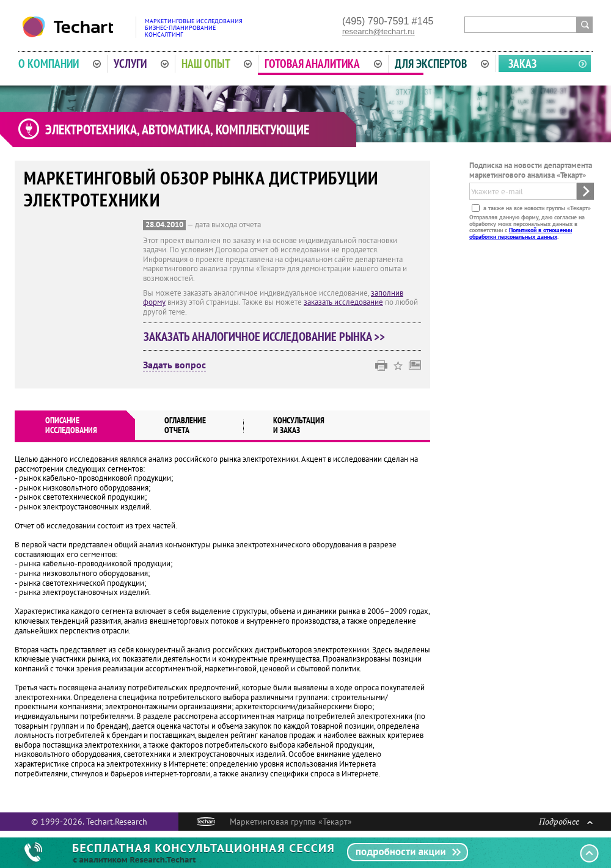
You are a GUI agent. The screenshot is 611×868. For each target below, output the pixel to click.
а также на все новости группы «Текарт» (536, 208)
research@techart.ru (379, 31)
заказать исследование (343, 302)
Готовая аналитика (323, 64)
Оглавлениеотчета (185, 425)
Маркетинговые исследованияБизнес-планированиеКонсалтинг (194, 28)
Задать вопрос (174, 365)
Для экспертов (442, 64)
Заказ (522, 64)
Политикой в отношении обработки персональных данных (521, 233)
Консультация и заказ (299, 425)
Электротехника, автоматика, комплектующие (177, 129)
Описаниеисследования (71, 425)
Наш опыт (217, 64)
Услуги (141, 64)
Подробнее (566, 821)
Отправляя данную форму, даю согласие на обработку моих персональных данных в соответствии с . (527, 227)
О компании (60, 64)
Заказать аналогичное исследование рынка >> (264, 337)
